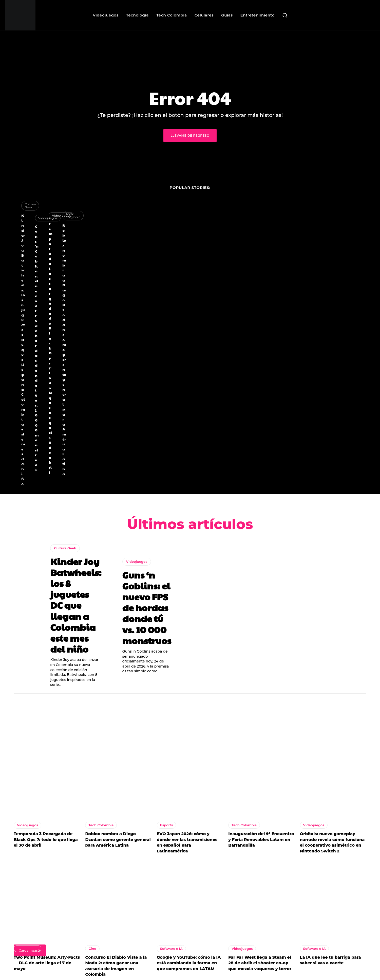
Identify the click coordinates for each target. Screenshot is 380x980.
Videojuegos (137, 563)
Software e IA (171, 950)
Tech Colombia (73, 215)
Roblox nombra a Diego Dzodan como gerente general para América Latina (64, 349)
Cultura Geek (65, 549)
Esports (167, 827)
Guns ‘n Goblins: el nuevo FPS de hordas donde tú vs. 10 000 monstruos (37, 348)
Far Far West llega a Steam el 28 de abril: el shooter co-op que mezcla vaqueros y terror (260, 965)
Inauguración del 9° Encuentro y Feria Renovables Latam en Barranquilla (261, 841)
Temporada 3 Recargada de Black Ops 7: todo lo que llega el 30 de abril (50, 348)
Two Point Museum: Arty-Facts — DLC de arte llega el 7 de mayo (47, 965)
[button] (285, 15)
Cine (92, 950)
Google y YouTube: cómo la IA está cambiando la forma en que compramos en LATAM (189, 965)
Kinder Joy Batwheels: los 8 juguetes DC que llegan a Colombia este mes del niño (23, 349)
